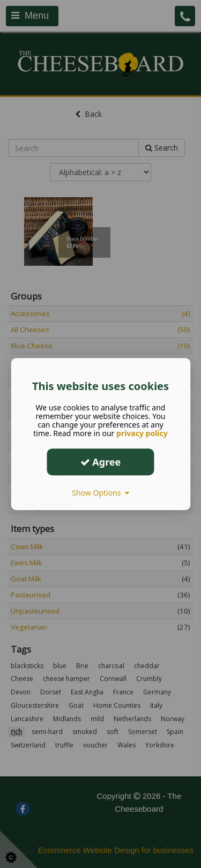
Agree (101, 462)
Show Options (100, 493)
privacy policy (142, 433)
